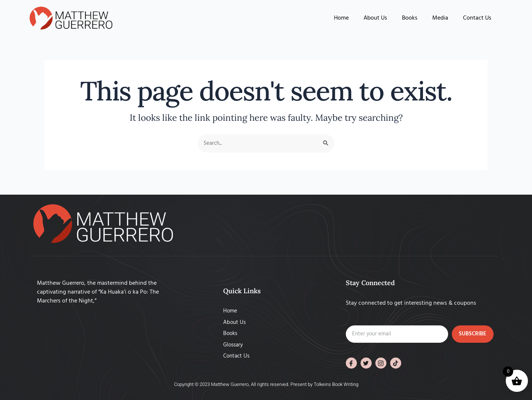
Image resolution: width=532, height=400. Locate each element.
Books (410, 18)
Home (341, 18)
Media (440, 18)
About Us (375, 18)
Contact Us (477, 18)
